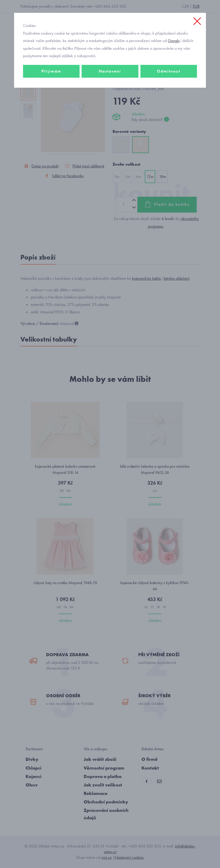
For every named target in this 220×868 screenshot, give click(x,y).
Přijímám (51, 71)
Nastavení (110, 71)
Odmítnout (169, 71)
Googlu (174, 41)
